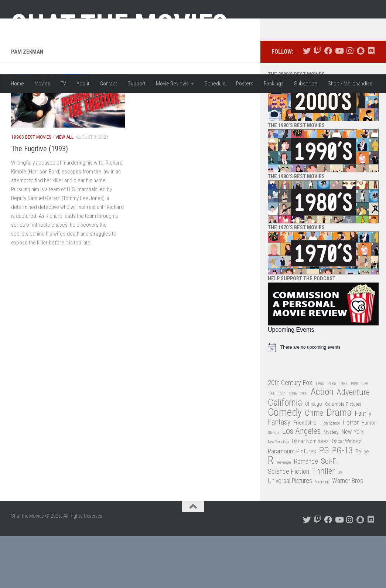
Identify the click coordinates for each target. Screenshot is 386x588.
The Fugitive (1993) (40, 200)
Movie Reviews (172, 84)
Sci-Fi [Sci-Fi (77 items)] (329, 513)
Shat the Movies (119, 25)
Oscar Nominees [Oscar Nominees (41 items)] (310, 493)
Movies (42, 84)
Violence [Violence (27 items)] (322, 534)
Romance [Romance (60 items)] (306, 513)
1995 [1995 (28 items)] (293, 446)
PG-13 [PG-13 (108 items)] (342, 503)
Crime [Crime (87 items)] (314, 465)
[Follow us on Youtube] (339, 103)
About (83, 84)
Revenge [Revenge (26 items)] (284, 515)
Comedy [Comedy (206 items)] (285, 465)
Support (136, 84)
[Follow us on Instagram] (350, 103)
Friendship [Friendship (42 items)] (305, 474)
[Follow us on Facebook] (328, 103)
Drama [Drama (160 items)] (339, 465)
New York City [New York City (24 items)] (278, 494)
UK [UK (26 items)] (340, 524)
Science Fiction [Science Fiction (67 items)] (288, 523)
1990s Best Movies (31, 189)
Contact (108, 84)
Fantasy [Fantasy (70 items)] (279, 474)
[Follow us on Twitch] (317, 103)
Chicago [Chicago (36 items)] (314, 456)
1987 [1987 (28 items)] (343, 435)
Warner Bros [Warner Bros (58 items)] (348, 533)
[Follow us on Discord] (371, 103)
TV (63, 84)
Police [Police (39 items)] (362, 503)
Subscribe (306, 84)
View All (64, 189)
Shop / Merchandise (350, 84)
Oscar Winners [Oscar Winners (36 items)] (347, 493)
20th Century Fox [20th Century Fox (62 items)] (290, 435)
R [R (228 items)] (271, 512)
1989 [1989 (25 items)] (365, 435)
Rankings (274, 84)
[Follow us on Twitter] (307, 103)
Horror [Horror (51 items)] (351, 474)
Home (17, 84)
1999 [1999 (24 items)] (304, 446)
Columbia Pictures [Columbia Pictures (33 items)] (343, 456)
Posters (245, 84)
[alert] (323, 399)
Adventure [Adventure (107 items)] (353, 445)
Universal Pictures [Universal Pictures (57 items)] (290, 533)
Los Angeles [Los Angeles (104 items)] (301, 484)
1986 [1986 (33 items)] (331, 435)
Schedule (215, 84)
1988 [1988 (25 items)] (354, 435)
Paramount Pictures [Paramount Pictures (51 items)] (292, 503)
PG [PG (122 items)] (324, 502)
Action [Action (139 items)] (322, 444)
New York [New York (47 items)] (353, 484)
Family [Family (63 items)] (363, 466)
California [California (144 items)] (285, 454)
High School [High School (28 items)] (330, 475)
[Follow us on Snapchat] (360, 103)
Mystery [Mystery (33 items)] (331, 484)
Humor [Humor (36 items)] (369, 474)
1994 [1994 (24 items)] (282, 446)
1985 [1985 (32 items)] (320, 435)
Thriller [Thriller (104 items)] (323, 523)
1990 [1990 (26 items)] (271, 446)
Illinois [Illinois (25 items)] (274, 485)
